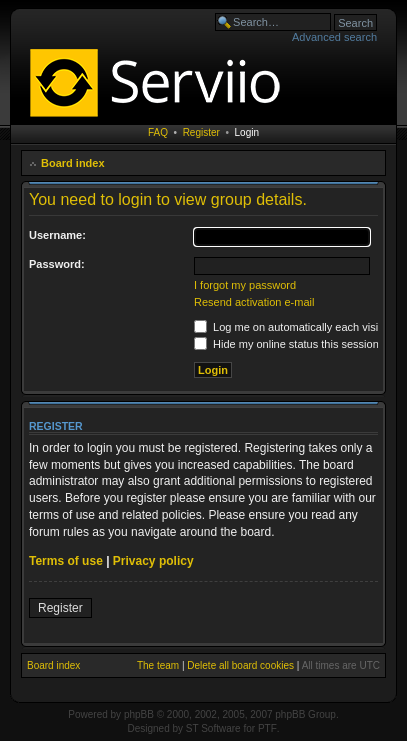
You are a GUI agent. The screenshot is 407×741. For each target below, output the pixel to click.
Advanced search (334, 37)
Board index (73, 163)
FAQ (158, 132)
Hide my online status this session (286, 344)
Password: (57, 264)
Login (247, 132)
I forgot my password (245, 285)
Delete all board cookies (240, 665)
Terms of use (66, 561)
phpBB (139, 714)
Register (201, 132)
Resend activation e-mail (254, 302)
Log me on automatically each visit (287, 327)
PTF (267, 728)
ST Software (213, 728)
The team (158, 665)
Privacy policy (153, 561)
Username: (57, 235)
